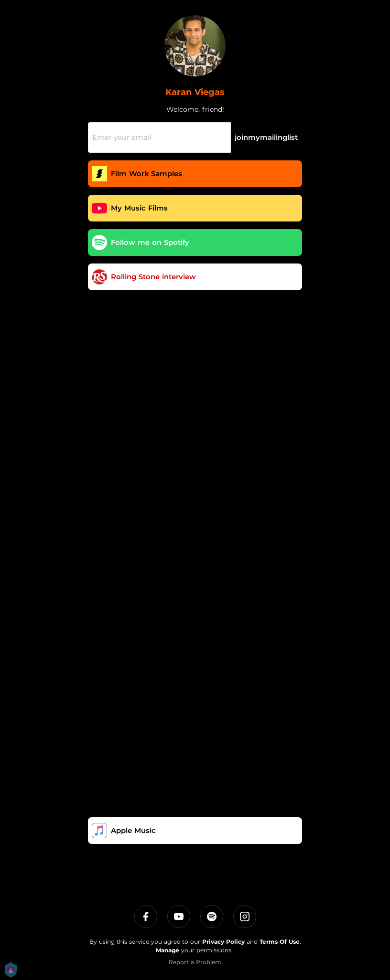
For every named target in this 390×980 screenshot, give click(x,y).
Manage (168, 950)
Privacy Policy (223, 942)
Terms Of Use (280, 942)
